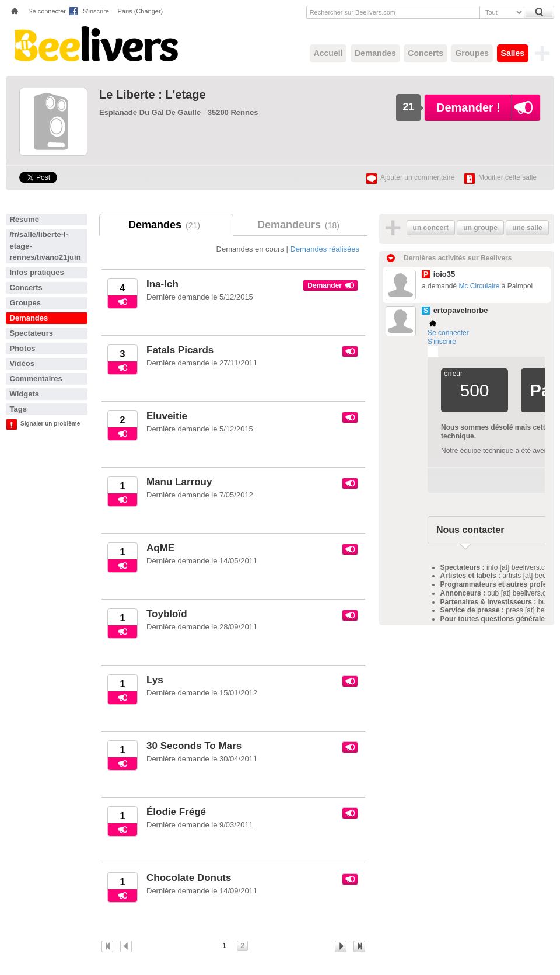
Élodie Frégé (176, 812)
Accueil (328, 53)
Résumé (25, 219)
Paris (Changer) (141, 11)
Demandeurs (300, 225)
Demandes (375, 53)
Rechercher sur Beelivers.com (353, 12)
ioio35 (444, 274)
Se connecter (47, 11)
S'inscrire (96, 11)
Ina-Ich (162, 284)
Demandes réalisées (325, 249)
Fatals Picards (180, 350)
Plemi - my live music (433, 351)
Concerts (426, 53)
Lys (155, 680)
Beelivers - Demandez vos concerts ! (95, 44)
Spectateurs (32, 333)
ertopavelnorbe (461, 310)
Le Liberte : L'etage (153, 95)
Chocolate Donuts (189, 878)
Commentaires (36, 379)
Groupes (472, 53)
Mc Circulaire (479, 286)
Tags (18, 409)
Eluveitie (167, 416)
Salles (513, 53)
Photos (23, 348)
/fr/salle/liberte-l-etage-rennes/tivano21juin (45, 246)
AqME (160, 548)
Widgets (24, 394)
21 (408, 107)
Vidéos (22, 363)
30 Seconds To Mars (194, 746)
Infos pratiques (37, 272)
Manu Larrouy (179, 482)
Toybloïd (167, 614)
